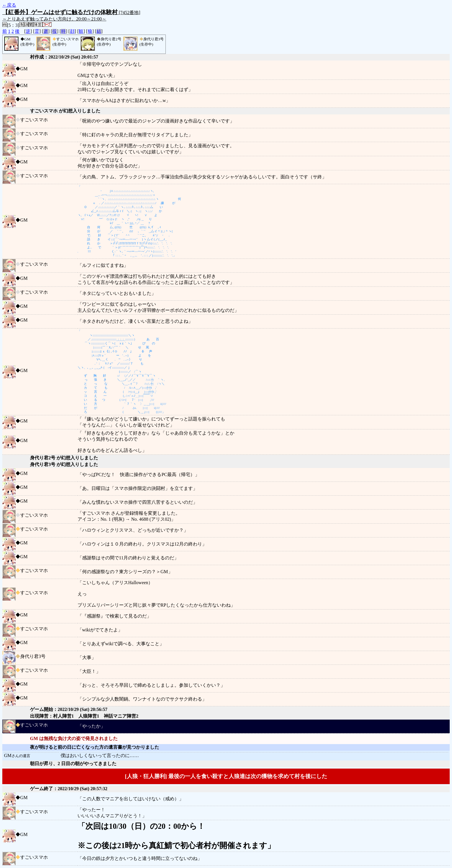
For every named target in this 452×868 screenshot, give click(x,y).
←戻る (9, 5)
